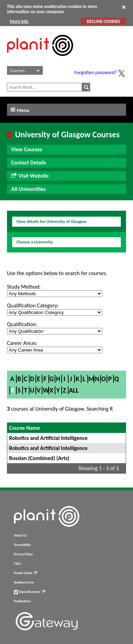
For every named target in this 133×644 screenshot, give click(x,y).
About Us (20, 536)
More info (19, 21)
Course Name (25, 428)
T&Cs (17, 564)
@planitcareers (30, 592)
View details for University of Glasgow (51, 221)
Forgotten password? (96, 72)
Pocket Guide (26, 573)
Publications (22, 601)
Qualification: (22, 324)
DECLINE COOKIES (103, 21)
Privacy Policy (23, 554)
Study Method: (24, 287)
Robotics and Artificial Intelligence (48, 438)
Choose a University (35, 242)
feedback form (24, 582)
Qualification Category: (33, 305)
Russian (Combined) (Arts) (39, 458)
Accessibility (22, 545)
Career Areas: (22, 343)
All (74, 390)
